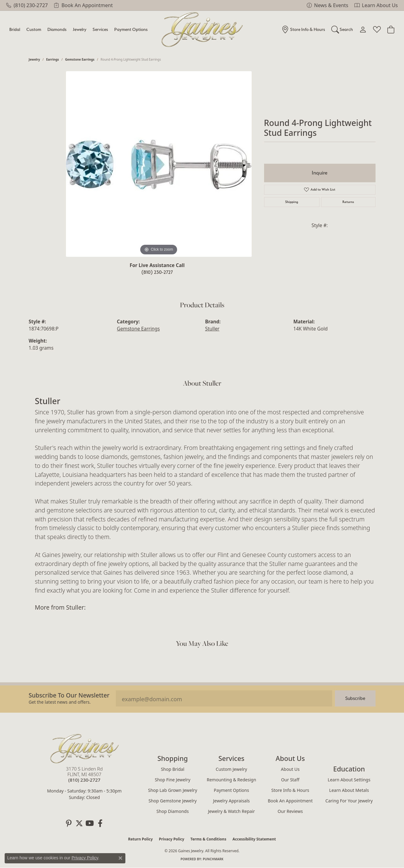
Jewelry (80, 29)
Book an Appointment (290, 801)
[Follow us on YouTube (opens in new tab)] (90, 823)
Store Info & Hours (290, 790)
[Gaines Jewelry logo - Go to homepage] (202, 30)
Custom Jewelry (231, 769)
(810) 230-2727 (157, 272)
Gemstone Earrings (80, 59)
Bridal (15, 29)
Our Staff (290, 780)
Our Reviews (290, 811)
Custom (34, 29)
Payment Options (131, 29)
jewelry (35, 59)
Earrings (52, 59)
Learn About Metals (349, 790)
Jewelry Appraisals (231, 801)
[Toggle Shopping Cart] (391, 29)
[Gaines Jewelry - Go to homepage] (85, 749)
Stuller (212, 329)
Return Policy (141, 839)
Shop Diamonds (172, 811)
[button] (342, 29)
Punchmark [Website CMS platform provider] (213, 859)
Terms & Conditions (208, 839)
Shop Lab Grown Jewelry (173, 790)
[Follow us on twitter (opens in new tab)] (79, 823)
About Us (290, 769)
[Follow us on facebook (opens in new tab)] (100, 823)
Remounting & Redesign (232, 780)
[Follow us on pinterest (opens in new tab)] (69, 823)
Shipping (292, 202)
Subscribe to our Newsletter (69, 695)
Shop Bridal (173, 769)
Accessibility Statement (254, 839)
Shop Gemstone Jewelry (173, 801)
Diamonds (57, 29)
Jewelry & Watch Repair (232, 811)
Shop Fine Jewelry (173, 780)
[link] (27, 5)
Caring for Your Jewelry (349, 801)
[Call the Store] (85, 780)
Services (100, 29)
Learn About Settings (349, 780)
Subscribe (355, 698)
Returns (348, 202)
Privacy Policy (172, 839)
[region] (159, 164)
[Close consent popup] (120, 858)
